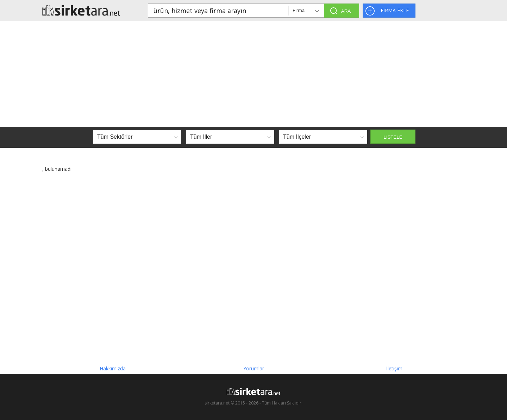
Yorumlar (254, 368)
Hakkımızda (113, 368)
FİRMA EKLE (395, 10)
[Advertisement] (254, 74)
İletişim (394, 368)
